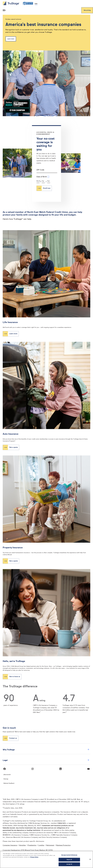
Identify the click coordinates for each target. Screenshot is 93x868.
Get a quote (13, 447)
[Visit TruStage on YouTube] (88, 769)
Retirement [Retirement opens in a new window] (50, 845)
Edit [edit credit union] (36, 4)
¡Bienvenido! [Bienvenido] (7, 775)
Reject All (69, 860)
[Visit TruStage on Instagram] (33, 769)
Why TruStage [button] (46, 750)
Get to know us (15, 677)
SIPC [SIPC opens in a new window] (64, 823)
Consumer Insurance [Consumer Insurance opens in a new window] (10, 845)
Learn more (11, 39)
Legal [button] (46, 760)
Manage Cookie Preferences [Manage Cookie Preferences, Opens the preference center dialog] (69, 855)
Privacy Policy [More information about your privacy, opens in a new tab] (34, 857)
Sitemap (6, 779)
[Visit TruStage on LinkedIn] (60, 769)
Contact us (13, 738)
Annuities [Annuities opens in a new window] (23, 845)
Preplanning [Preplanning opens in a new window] (32, 845)
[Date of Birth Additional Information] (48, 177)
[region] (46, 859)
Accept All (69, 864)
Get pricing (87, 10)
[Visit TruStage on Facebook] (5, 769)
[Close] (90, 859)
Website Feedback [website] (9, 783)
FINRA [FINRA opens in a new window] (60, 823)
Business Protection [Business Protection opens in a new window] (63, 845)
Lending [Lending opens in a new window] (41, 845)
